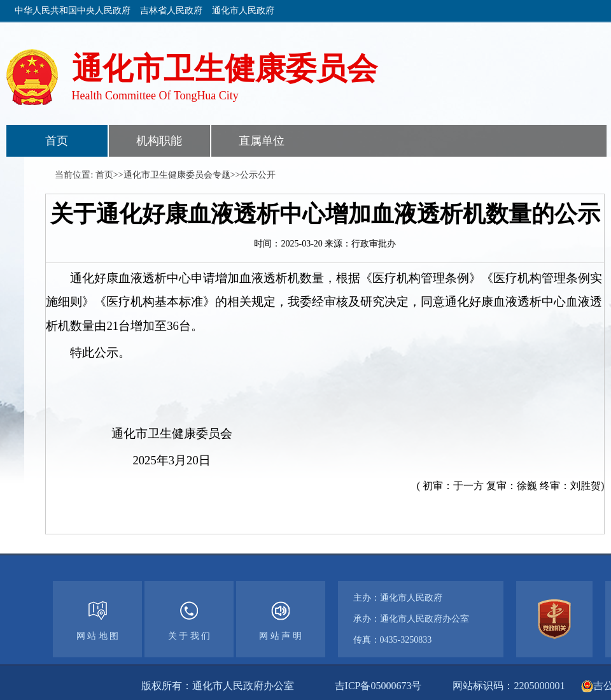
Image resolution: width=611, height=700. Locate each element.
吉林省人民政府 (171, 11)
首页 (57, 141)
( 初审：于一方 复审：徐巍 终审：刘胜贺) (511, 486)
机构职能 (159, 141)
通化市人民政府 (243, 11)
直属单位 (262, 141)
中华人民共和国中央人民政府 (73, 11)
